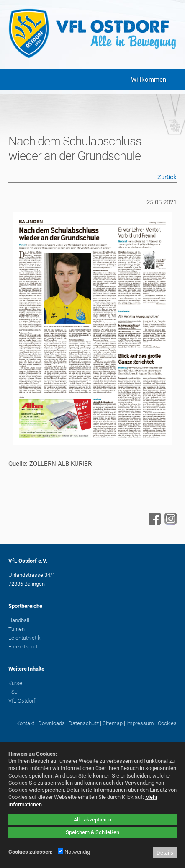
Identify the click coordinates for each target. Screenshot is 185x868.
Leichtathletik (24, 638)
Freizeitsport (23, 647)
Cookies (167, 723)
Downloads (51, 723)
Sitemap (113, 723)
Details (165, 853)
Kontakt (25, 723)
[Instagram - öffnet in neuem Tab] (170, 523)
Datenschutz (84, 723)
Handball (19, 620)
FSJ (13, 692)
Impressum (140, 723)
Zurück (167, 177)
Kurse (15, 683)
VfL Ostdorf (22, 701)
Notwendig (74, 852)
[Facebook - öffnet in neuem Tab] (154, 523)
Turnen (17, 629)
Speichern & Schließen (92, 832)
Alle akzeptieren (92, 820)
